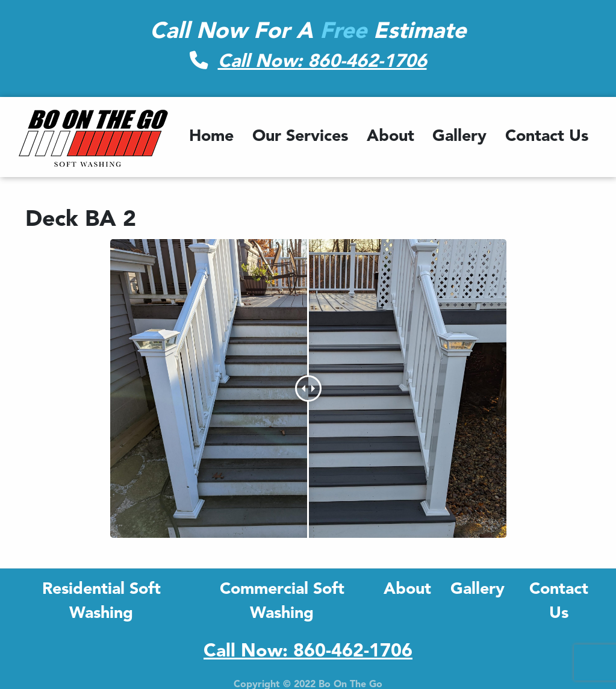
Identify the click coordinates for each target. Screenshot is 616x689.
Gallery (459, 137)
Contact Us (547, 137)
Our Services (300, 137)
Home (211, 137)
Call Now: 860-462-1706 (322, 62)
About (390, 137)
